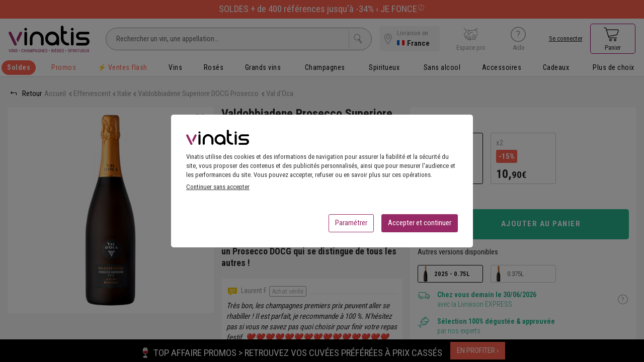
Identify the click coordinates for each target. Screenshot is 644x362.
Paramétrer (351, 226)
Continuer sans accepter (218, 190)
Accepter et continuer (420, 226)
